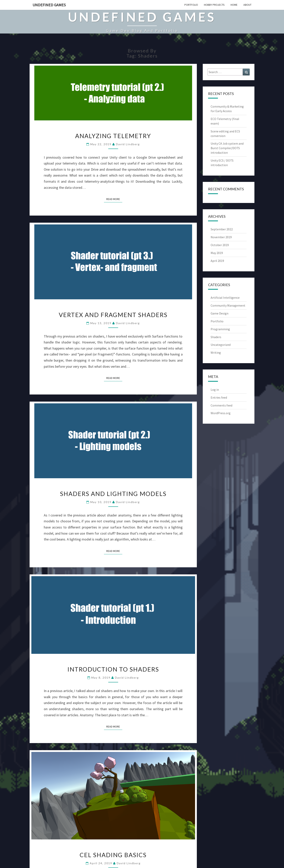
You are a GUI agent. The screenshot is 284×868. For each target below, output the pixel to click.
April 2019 (217, 261)
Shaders (216, 337)
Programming (220, 329)
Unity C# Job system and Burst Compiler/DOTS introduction (227, 148)
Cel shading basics (113, 855)
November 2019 (221, 237)
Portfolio (191, 5)
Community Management (228, 305)
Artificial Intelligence (225, 298)
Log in (215, 390)
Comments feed (221, 405)
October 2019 (220, 245)
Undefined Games (49, 5)
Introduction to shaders (113, 669)
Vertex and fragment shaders (113, 315)
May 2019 (217, 253)
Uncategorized (221, 345)
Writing (216, 353)
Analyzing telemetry (113, 136)
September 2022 (222, 229)
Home (234, 5)
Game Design (220, 313)
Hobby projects (214, 5)
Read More (114, 199)
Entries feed (219, 397)
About (247, 5)
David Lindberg (128, 144)
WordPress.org (221, 413)
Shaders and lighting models (113, 494)
